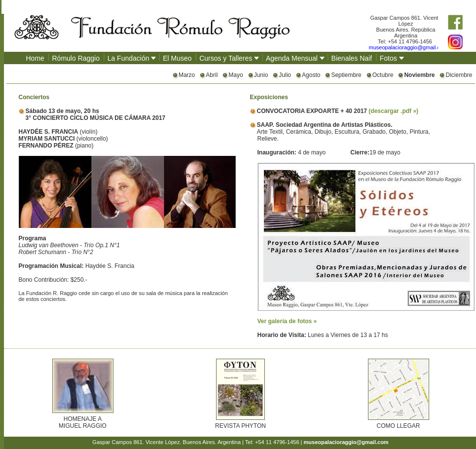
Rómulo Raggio (76, 58)
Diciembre (459, 75)
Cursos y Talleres (226, 58)
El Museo (177, 58)
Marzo (187, 75)
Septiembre (346, 75)
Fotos (388, 58)
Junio (261, 75)
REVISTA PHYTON (240, 426)
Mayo (236, 75)
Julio (285, 75)
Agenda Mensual (292, 58)
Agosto (311, 75)
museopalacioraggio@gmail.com (408, 47)
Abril (212, 75)
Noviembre (419, 75)
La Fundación (128, 58)
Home (35, 58)
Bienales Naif (352, 58)
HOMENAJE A (83, 419)
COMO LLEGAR (398, 426)
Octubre (383, 75)
